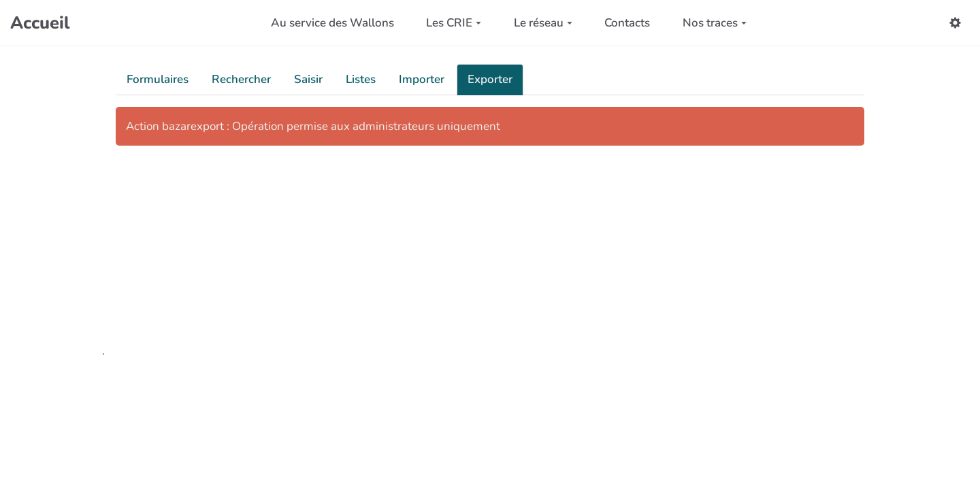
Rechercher (241, 79)
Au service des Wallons (332, 23)
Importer (422, 79)
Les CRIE (454, 23)
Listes (361, 79)
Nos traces (715, 23)
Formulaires (158, 79)
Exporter (490, 79)
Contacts (627, 23)
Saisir (308, 79)
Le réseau (543, 23)
